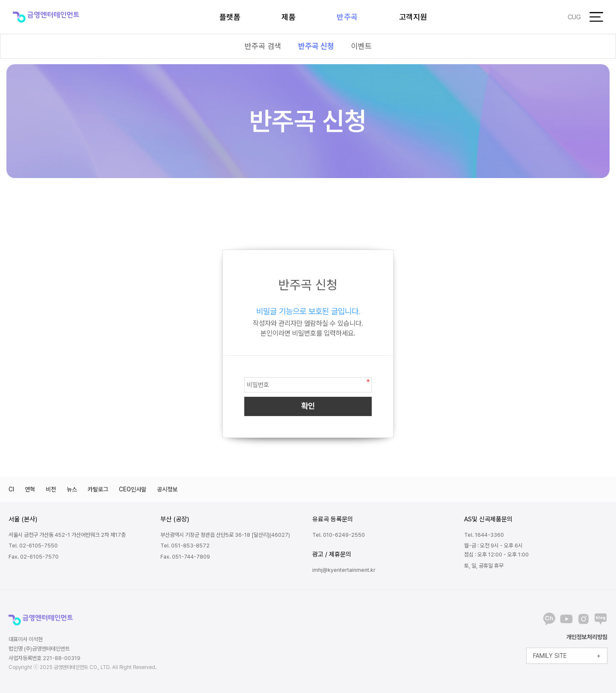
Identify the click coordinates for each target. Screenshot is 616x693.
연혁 (30, 489)
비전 (51, 489)
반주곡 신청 (316, 46)
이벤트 (361, 46)
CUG (574, 17)
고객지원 (413, 17)
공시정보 (167, 489)
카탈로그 (98, 489)
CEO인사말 (133, 489)
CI (11, 489)
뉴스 (72, 489)
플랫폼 (230, 17)
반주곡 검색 (263, 46)
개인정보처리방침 (587, 637)
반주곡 (347, 17)
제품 (289, 17)
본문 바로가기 (0, 0)
